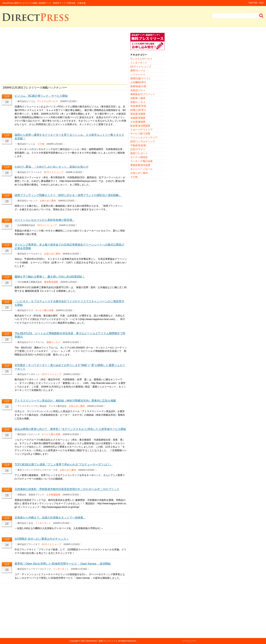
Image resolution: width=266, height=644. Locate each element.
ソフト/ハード (138, 74)
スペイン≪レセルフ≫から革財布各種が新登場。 (45, 220)
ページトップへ (189, 641)
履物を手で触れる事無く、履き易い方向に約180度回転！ (50, 277)
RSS (261, 3)
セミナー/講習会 (139, 157)
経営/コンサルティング (143, 141)
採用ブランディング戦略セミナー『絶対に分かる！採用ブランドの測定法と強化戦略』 (68, 195)
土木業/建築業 (53, 495)
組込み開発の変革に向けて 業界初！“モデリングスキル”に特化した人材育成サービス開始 (70, 429)
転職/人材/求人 (138, 110)
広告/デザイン (138, 149)
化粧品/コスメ (138, 90)
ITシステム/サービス (48, 101)
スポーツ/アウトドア (141, 130)
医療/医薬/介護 (138, 86)
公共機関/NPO (138, 82)
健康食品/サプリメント (143, 94)
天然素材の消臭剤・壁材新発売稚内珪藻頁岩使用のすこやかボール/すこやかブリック (67, 489)
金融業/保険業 (138, 118)
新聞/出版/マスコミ (141, 78)
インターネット (43, 523)
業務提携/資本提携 (140, 165)
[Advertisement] (64, 57)
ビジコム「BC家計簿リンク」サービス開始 (41, 96)
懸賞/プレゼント (139, 153)
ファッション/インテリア (144, 137)
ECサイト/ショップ (54, 172)
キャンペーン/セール (141, 169)
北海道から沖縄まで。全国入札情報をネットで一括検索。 (50, 518)
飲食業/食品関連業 (140, 126)
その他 (41, 144)
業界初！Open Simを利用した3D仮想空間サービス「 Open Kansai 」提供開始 (63, 564)
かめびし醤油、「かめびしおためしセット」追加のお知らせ (52, 167)
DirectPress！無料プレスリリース (102, 641)
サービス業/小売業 (45, 310)
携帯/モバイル (138, 71)
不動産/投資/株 (138, 145)
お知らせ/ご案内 (48, 201)
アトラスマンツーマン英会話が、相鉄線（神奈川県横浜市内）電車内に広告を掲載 (65, 401)
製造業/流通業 (51, 282)
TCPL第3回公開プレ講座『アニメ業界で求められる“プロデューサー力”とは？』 (64, 464)
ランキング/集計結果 (141, 161)
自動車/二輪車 (138, 98)
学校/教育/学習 (138, 106)
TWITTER (253, 3)
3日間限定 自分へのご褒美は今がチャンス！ (42, 539)
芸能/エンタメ (53, 342)
